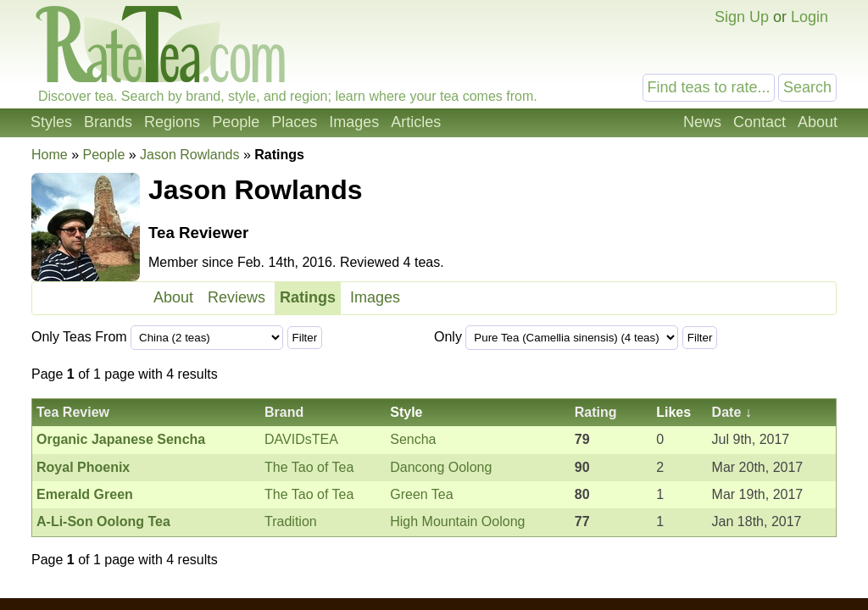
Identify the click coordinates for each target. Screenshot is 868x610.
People (236, 122)
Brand (284, 412)
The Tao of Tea (309, 467)
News (702, 122)
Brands (108, 122)
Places (294, 122)
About (818, 122)
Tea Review (73, 412)
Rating (596, 412)
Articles (416, 122)
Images (354, 122)
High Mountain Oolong (457, 521)
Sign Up (742, 17)
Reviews (236, 297)
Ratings (308, 297)
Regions (172, 122)
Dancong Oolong (441, 467)
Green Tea (421, 494)
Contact (759, 122)
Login (810, 17)
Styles (51, 122)
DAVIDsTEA (301, 439)
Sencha (413, 439)
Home (50, 155)
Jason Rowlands (189, 155)
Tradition (291, 521)
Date (727, 412)
